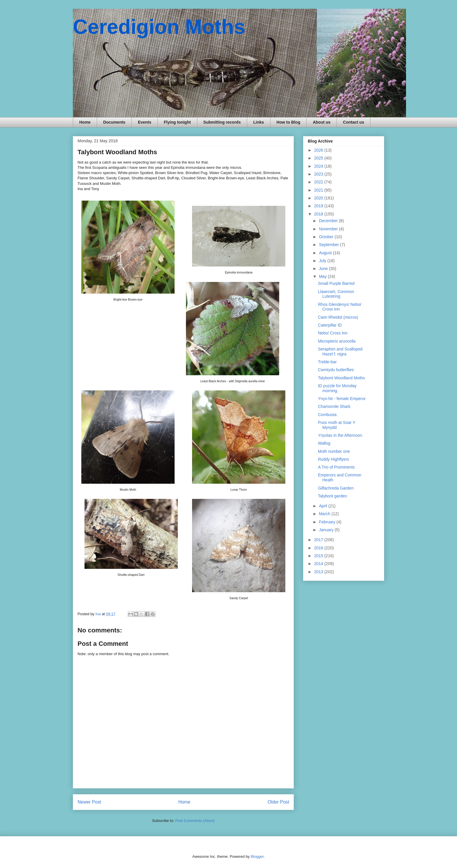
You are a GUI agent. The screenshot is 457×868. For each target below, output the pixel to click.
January (327, 530)
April (324, 506)
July (323, 261)
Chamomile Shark (334, 406)
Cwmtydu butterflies (336, 370)
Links (259, 122)
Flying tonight (177, 122)
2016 (319, 548)
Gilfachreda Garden (336, 488)
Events (145, 122)
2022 (319, 182)
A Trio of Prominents (336, 467)
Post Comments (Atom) (195, 821)
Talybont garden (333, 496)
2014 (319, 564)
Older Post (278, 802)
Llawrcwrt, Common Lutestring (336, 294)
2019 (319, 206)
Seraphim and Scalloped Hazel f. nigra (340, 351)
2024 (319, 166)
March (325, 514)
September (329, 245)
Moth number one (334, 451)
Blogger (257, 856)
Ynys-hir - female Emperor (342, 399)
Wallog (324, 443)
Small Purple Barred (336, 283)
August (326, 253)
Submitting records (222, 122)
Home (85, 122)
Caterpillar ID (330, 325)
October (327, 237)
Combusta (327, 415)
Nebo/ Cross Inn (333, 333)
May (323, 276)
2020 (319, 198)
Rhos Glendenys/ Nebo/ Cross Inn (340, 307)
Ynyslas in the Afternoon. (341, 435)
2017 (319, 540)
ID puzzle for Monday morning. (337, 388)
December (329, 221)
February (328, 522)
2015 (319, 556)
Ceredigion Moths (159, 27)
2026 (319, 150)
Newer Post (89, 802)
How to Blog (289, 122)
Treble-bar (327, 362)
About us (322, 122)
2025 (319, 158)
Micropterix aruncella (337, 341)
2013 (319, 572)
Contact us (354, 122)
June (324, 269)
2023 (319, 174)
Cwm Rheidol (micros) (338, 317)
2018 (319, 214)
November (329, 229)
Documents (114, 122)
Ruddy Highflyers (334, 459)
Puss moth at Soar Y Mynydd (337, 425)
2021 (319, 190)
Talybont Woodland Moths (341, 378)
